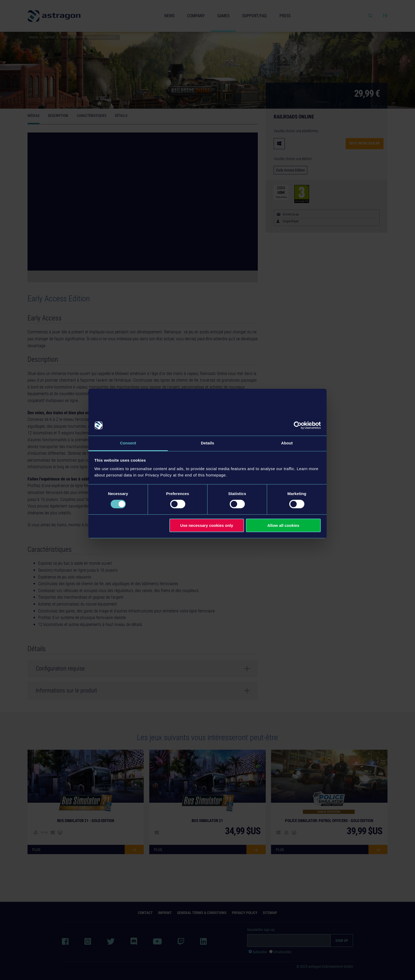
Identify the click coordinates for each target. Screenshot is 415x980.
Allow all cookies (283, 525)
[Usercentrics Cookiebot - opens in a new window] (298, 425)
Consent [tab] (128, 443)
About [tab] (287, 443)
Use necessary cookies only (207, 525)
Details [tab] (207, 443)
